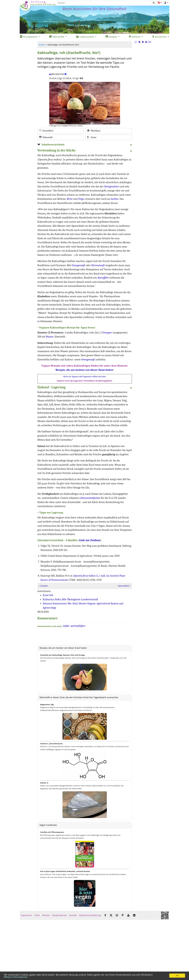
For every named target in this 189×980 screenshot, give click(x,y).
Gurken (115, 199)
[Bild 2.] (85, 113)
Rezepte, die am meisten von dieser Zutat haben (84, 370)
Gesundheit (123, 586)
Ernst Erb (48, 595)
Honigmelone (112, 186)
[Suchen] (104, 3)
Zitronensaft (98, 265)
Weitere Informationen (16, 977)
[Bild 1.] (79, 113)
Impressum (26, 915)
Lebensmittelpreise (90, 498)
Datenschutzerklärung (90, 915)
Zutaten (42, 45)
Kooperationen (59, 915)
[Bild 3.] (90, 113)
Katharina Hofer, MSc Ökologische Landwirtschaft (70, 599)
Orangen (107, 332)
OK (177, 976)
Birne (70, 199)
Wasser (50, 337)
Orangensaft (78, 265)
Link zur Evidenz (90, 540)
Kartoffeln (103, 278)
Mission (46, 915)
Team (37, 915)
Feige (81, 199)
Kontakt (73, 915)
